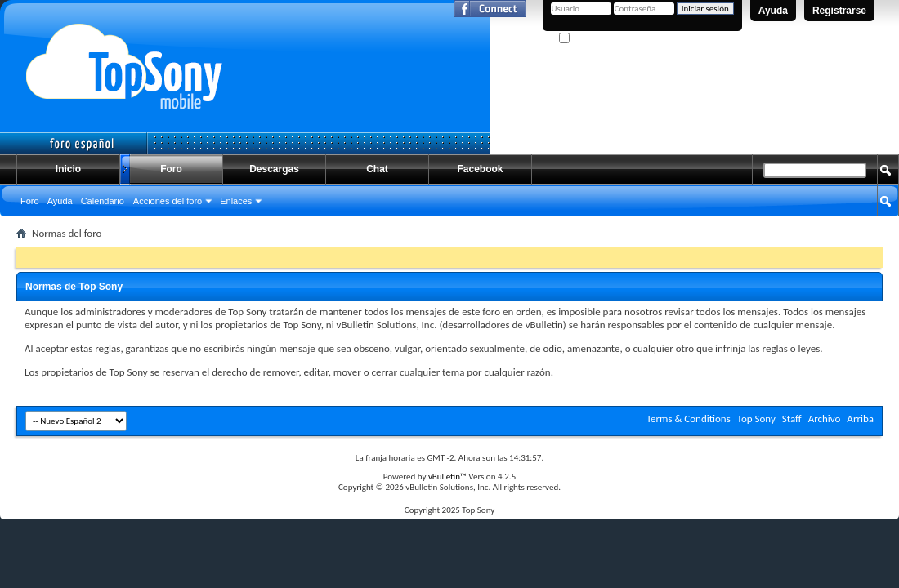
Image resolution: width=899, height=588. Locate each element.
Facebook (480, 169)
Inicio (68, 169)
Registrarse (839, 11)
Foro (171, 169)
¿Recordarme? (593, 39)
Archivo (825, 419)
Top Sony (756, 419)
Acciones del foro (168, 201)
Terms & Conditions (689, 419)
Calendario (103, 201)
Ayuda (773, 11)
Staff (792, 419)
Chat (377, 169)
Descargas (274, 169)
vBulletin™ (447, 477)
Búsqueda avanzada (842, 231)
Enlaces (236, 201)
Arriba (860, 419)
